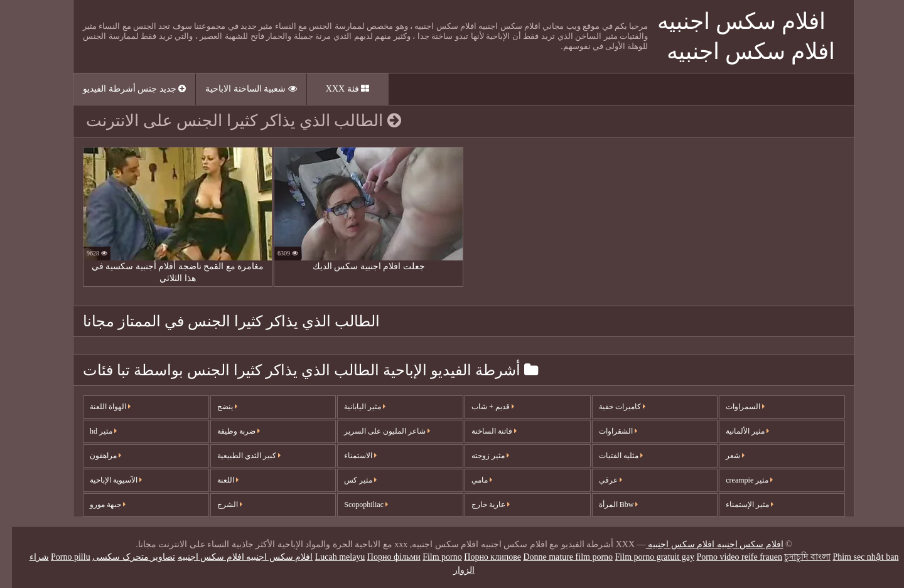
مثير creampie (737, 480)
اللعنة (216, 480)
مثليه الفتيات (609, 456)
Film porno (430, 557)
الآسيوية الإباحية (104, 480)
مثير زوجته (478, 456)
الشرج (218, 505)
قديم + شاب (481, 407)
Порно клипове (481, 557)
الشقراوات (606, 431)
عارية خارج (479, 505)
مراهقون (94, 456)
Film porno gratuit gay (643, 557)
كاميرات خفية (610, 407)
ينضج (215, 407)
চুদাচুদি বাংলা (795, 557)
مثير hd (91, 431)
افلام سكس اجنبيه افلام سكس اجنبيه (703, 544)
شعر (723, 456)
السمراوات (733, 407)
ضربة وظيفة (227, 431)
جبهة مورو (96, 505)
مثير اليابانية (353, 407)
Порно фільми (382, 557)
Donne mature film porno (556, 557)
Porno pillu (59, 557)
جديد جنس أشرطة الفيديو (122, 89)
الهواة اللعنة (98, 407)
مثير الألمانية (735, 431)
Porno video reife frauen (727, 557)
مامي (470, 480)
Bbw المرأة (607, 505)
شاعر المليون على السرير (375, 431)
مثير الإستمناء (738, 505)
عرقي (599, 480)
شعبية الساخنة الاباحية (239, 89)
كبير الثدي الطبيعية (237, 456)
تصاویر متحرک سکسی (122, 557)
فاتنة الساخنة (482, 431)
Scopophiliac (354, 505)
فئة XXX (336, 89)
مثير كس (348, 480)
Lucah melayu (328, 557)
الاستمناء (348, 456)
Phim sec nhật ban (853, 557)
